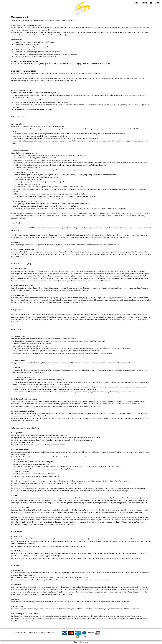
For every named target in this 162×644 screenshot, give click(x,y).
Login (136, 3)
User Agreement (20, 633)
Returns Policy (32, 633)
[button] (151, 3)
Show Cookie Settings (81, 642)
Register (144, 3)
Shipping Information (46, 633)
